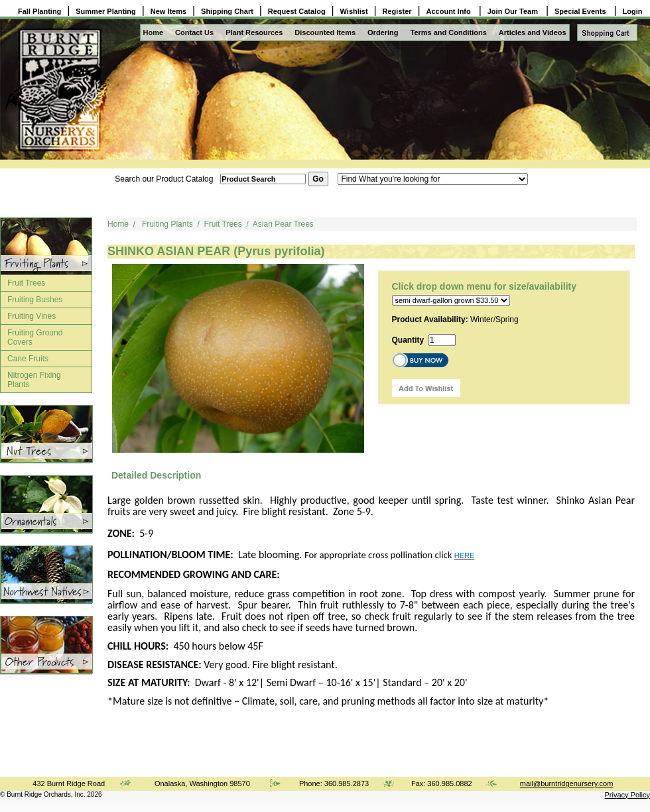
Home (154, 32)
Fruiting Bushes (35, 300)
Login (633, 11)
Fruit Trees (26, 283)
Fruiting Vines (32, 316)
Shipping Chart (227, 11)
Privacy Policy (627, 795)
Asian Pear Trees (283, 224)
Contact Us (194, 32)
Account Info (450, 11)
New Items (168, 11)
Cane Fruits (28, 359)
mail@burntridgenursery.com (567, 783)
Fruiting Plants (167, 224)
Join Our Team (514, 11)
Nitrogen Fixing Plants (34, 380)
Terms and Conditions (449, 32)
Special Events (581, 11)
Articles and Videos (533, 32)
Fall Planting (39, 11)
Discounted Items (325, 32)
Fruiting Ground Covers (35, 337)
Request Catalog (297, 11)
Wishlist (354, 11)
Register (397, 11)
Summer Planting (105, 11)
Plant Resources (254, 32)
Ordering (383, 32)
